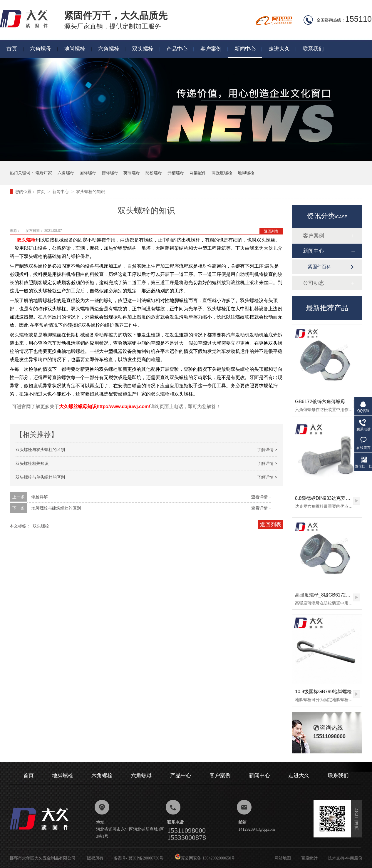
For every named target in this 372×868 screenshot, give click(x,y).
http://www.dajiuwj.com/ (123, 407)
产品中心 (177, 49)
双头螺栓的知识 (91, 192)
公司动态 (314, 283)
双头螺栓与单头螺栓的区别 (40, 477)
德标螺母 (110, 173)
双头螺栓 (143, 49)
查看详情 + (261, 497)
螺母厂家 (44, 173)
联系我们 (313, 49)
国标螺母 (88, 173)
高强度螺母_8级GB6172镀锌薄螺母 (332, 595)
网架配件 (198, 173)
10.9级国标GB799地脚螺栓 (323, 692)
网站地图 (283, 858)
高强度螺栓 (222, 173)
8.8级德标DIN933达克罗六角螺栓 (330, 498)
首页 (12, 49)
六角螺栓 (109, 49)
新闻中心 (245, 49)
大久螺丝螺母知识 (78, 407)
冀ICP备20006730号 (146, 858)
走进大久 (279, 49)
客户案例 (211, 49)
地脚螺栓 (75, 49)
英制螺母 (132, 173)
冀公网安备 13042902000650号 (205, 858)
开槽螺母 (176, 173)
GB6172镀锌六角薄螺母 (320, 402)
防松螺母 (154, 173)
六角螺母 (41, 49)
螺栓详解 (40, 497)
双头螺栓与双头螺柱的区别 (40, 450)
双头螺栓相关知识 (32, 463)
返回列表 (271, 231)
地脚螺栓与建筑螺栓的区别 (56, 508)
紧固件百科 (319, 267)
